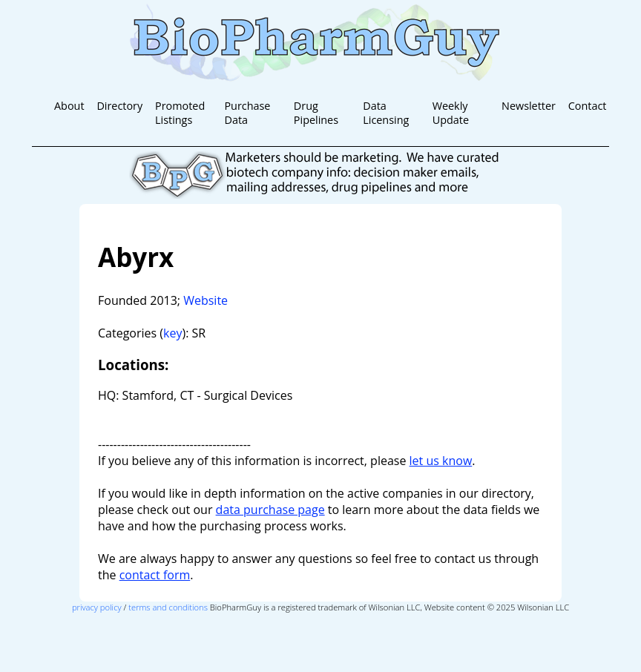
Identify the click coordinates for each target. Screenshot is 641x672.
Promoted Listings (180, 113)
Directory (119, 106)
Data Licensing (386, 113)
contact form (155, 575)
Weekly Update (451, 113)
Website (206, 300)
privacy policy (97, 607)
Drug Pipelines (316, 113)
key (172, 333)
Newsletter (529, 106)
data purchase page (270, 510)
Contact (588, 106)
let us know (441, 461)
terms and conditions (168, 607)
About (69, 106)
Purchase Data (247, 113)
